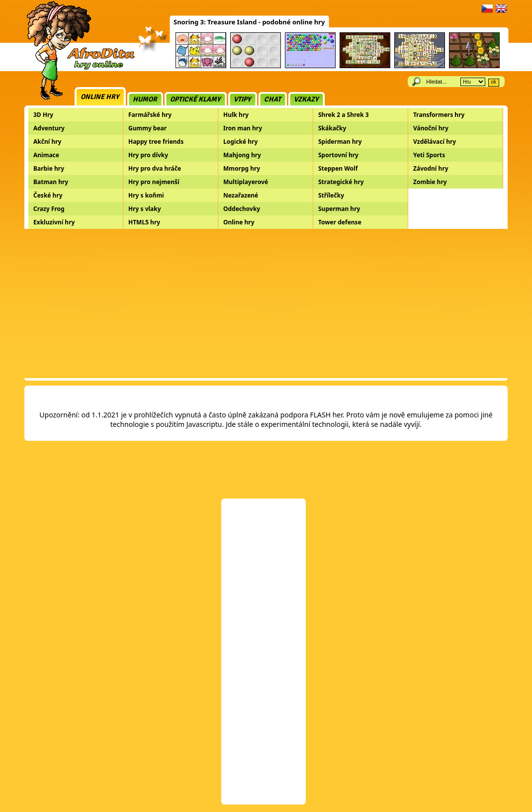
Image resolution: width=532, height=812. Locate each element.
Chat (272, 99)
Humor (145, 99)
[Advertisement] (266, 304)
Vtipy (242, 99)
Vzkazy (306, 99)
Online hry (100, 97)
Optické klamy (195, 99)
